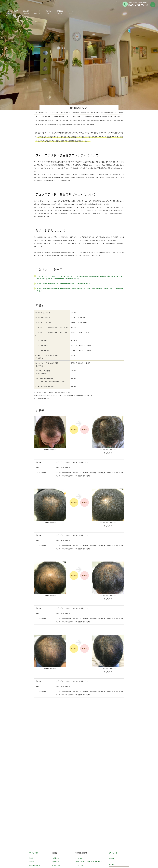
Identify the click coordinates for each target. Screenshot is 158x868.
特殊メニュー (56, 816)
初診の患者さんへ (34, 808)
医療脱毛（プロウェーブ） (83, 816)
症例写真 (85, 12)
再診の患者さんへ (34, 812)
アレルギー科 (56, 808)
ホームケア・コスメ (58, 819)
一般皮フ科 (55, 801)
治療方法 (63, 11)
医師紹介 (111, 813)
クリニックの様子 (34, 816)
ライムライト (79, 808)
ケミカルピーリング (81, 837)
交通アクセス (113, 818)
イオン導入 (79, 841)
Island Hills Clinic (39, 822)
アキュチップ (79, 812)
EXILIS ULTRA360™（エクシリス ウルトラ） (89, 805)
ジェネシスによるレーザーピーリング (87, 819)
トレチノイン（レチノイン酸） (85, 845)
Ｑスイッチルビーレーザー (84, 823)
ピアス (77, 848)
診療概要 (52, 11)
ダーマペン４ (79, 801)
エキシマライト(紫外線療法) (84, 834)
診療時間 (31, 805)
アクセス (96, 12)
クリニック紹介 (39, 12)
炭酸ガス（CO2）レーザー (83, 827)
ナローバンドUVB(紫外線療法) (85, 830)
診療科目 (31, 801)
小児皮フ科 (55, 805)
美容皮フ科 (55, 812)
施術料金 (74, 12)
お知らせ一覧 (113, 796)
